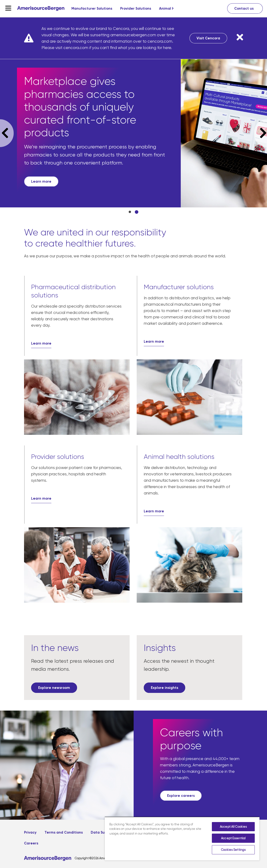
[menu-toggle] (8, 8)
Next (261, 133)
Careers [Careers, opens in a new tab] (31, 843)
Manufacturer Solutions (92, 8)
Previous (7, 133)
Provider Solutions (136, 8)
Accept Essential (233, 838)
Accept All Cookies (233, 827)
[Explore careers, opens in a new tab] (181, 796)
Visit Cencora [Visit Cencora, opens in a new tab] (208, 38)
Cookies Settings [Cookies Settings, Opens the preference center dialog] (233, 850)
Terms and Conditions (64, 832)
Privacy (30, 832)
